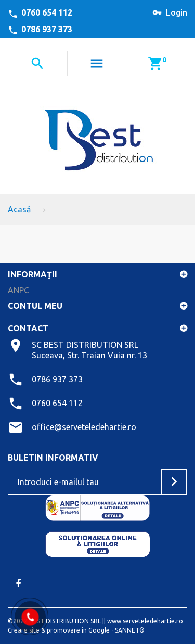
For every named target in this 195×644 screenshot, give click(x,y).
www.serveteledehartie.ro (145, 621)
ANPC (18, 290)
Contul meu (35, 306)
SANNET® (130, 630)
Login (177, 12)
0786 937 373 (47, 29)
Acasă (19, 209)
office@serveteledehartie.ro (84, 427)
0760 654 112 (47, 12)
